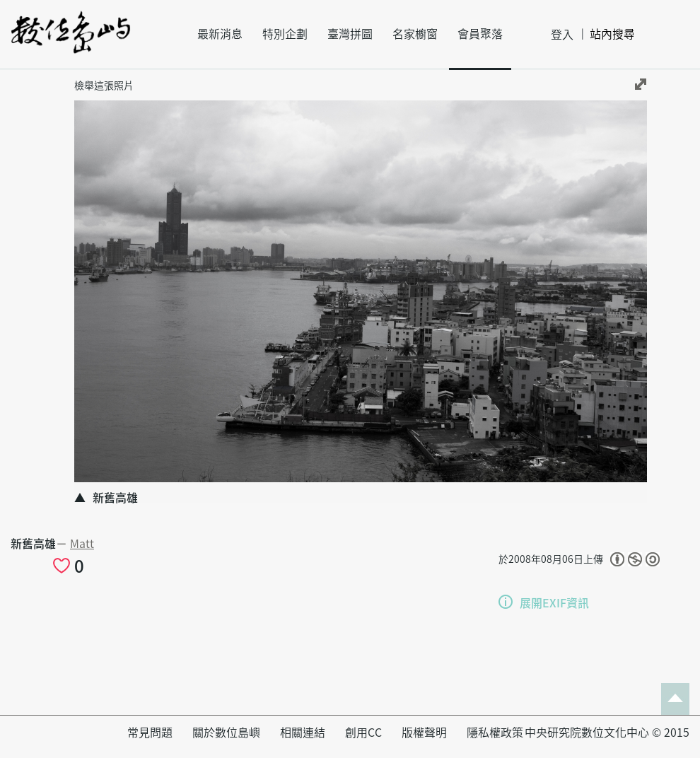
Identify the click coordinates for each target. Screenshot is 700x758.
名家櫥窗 (415, 34)
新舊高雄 (33, 544)
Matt (82, 544)
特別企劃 (285, 34)
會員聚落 (480, 34)
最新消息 (220, 34)
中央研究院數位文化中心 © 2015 (607, 733)
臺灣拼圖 (350, 34)
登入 (562, 35)
